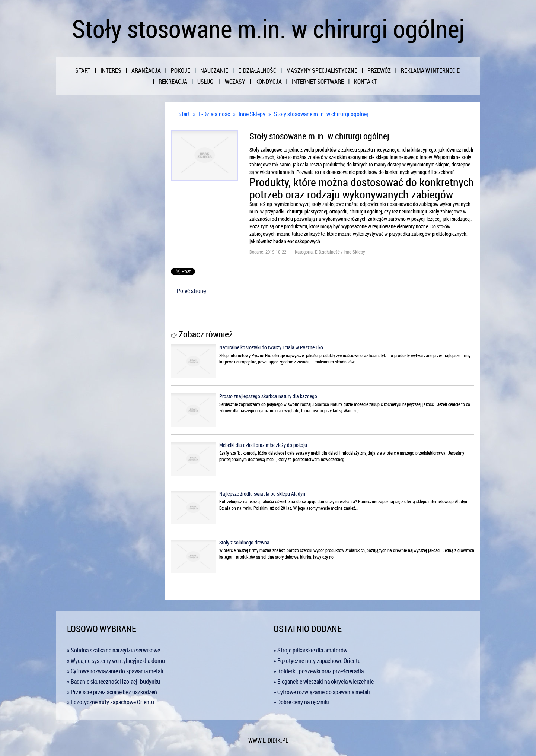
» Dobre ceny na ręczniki (301, 702)
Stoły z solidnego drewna (244, 542)
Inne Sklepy (252, 114)
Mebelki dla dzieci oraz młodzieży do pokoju (263, 445)
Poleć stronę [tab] (191, 291)
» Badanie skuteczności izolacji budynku (114, 682)
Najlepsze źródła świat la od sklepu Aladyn (262, 494)
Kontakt (365, 82)
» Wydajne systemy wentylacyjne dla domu (116, 661)
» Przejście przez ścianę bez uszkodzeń (112, 692)
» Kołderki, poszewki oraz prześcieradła (319, 671)
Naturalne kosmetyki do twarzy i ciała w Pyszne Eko (271, 347)
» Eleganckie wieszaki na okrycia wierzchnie (324, 682)
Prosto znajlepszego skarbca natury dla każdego (268, 396)
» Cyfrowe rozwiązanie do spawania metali (115, 671)
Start (184, 114)
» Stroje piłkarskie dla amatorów (310, 650)
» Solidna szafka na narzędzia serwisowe (114, 650)
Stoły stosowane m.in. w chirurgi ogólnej (321, 114)
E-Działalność (214, 114)
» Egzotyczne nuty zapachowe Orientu (111, 702)
